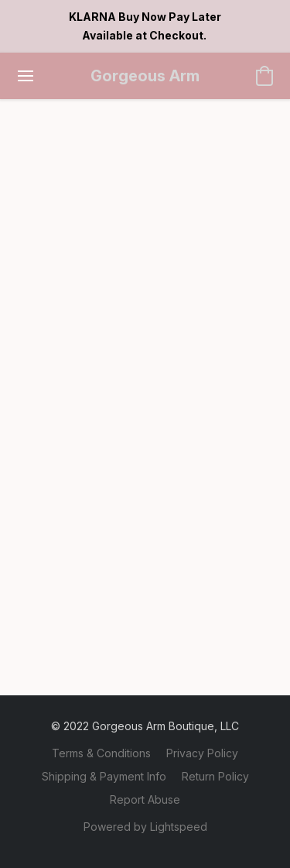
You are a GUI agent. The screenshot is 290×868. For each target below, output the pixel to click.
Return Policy (215, 776)
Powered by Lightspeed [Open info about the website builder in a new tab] (145, 827)
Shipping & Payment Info (104, 776)
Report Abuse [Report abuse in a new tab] (145, 799)
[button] (145, 76)
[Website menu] (26, 76)
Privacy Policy (202, 753)
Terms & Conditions (101, 753)
